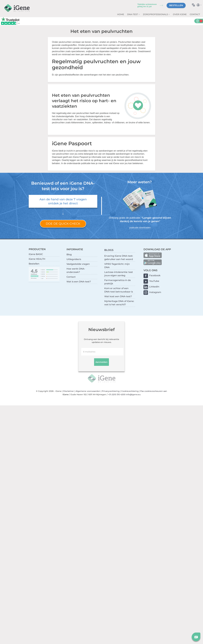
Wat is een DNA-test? (79, 282)
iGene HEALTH (37, 259)
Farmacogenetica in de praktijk (118, 282)
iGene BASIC (36, 254)
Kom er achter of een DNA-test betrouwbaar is (119, 290)
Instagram (155, 292)
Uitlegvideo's (74, 259)
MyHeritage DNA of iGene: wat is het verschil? (119, 303)
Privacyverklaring (111, 391)
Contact (195, 14)
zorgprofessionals (156, 14)
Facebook (155, 275)
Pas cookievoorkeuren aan (154, 391)
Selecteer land (200, 5)
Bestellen (176, 5)
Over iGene (180, 14)
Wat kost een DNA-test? (118, 296)
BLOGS (109, 250)
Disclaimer (69, 391)
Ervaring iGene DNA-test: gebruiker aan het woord (119, 258)
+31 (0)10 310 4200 (117, 394)
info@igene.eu (133, 394)
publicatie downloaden (140, 228)
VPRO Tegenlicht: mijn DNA (117, 266)
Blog (69, 254)
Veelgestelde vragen (78, 264)
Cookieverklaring (130, 391)
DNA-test (133, 14)
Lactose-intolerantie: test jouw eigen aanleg (119, 274)
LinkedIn (154, 287)
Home (121, 14)
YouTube (154, 281)
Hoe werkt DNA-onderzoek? (76, 270)
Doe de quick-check (63, 224)
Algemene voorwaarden (88, 391)
